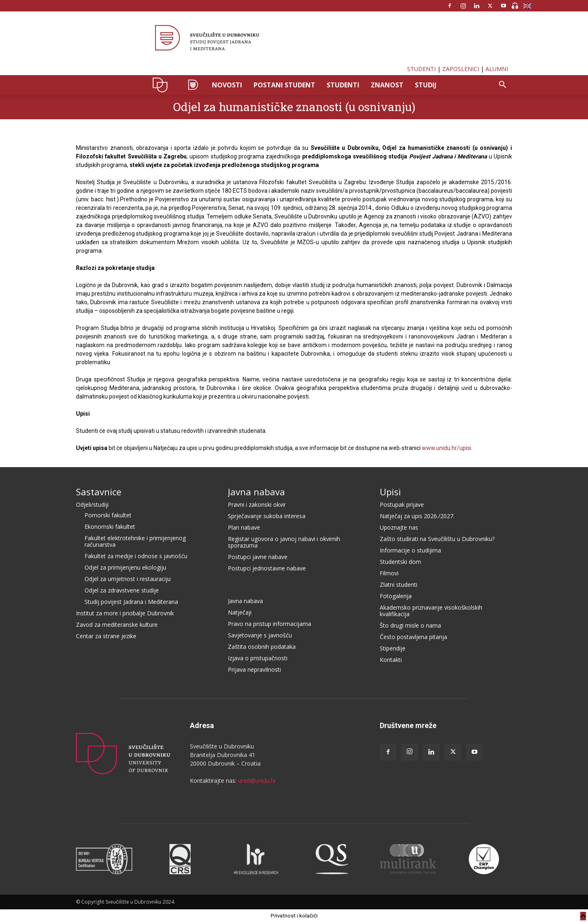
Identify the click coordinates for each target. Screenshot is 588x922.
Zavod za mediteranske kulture (117, 625)
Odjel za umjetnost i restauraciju (128, 579)
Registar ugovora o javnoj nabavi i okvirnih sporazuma (284, 542)
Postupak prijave (402, 504)
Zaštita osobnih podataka (262, 647)
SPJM (193, 85)
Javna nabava (256, 492)
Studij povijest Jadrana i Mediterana (131, 602)
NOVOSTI (227, 85)
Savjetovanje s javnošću (260, 635)
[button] (502, 86)
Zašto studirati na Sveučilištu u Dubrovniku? (437, 539)
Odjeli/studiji (92, 504)
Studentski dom (400, 562)
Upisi (390, 492)
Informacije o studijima (410, 550)
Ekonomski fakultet (110, 527)
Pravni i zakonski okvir (257, 504)
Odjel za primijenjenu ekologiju (125, 567)
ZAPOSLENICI (461, 69)
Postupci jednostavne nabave (267, 568)
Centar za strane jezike (106, 636)
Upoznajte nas (399, 527)
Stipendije (393, 648)
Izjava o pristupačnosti (258, 658)
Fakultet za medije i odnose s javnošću (136, 556)
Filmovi (389, 573)
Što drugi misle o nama (410, 625)
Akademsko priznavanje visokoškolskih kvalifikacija (431, 611)
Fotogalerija (396, 596)
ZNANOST (387, 85)
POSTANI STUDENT (284, 85)
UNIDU (162, 85)
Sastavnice (99, 492)
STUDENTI (421, 69)
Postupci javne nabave (258, 557)
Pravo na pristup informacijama (269, 624)
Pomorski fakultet (108, 515)
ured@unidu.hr (257, 781)
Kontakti (391, 660)
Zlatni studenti (399, 585)
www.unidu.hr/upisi (447, 448)
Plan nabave (244, 527)
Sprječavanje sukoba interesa (267, 516)
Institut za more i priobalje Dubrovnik (125, 613)
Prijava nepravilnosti (254, 669)
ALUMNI (497, 69)
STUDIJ (426, 85)
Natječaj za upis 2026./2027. (417, 516)
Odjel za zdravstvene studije (122, 590)
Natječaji (240, 612)
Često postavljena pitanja (413, 637)
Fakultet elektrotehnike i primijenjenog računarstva (135, 541)
